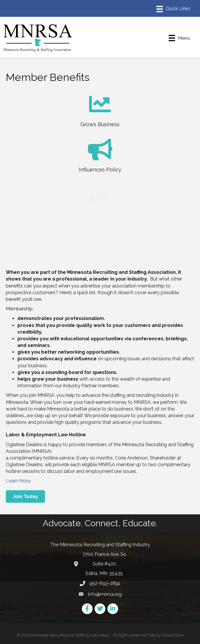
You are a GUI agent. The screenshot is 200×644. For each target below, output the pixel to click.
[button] (25, 496)
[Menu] (173, 9)
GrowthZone (173, 635)
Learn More (18, 481)
